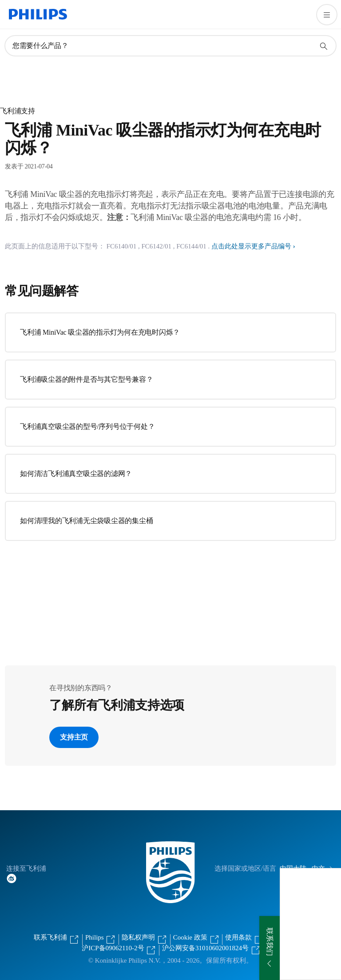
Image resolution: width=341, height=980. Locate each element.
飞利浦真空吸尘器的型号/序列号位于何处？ (87, 426)
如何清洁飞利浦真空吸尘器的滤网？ (76, 474)
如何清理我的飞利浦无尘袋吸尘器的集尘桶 (86, 521)
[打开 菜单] (327, 15)
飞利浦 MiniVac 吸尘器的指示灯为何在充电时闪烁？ (100, 332)
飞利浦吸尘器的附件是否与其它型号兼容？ (86, 379)
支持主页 (74, 737)
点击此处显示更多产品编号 (251, 246)
